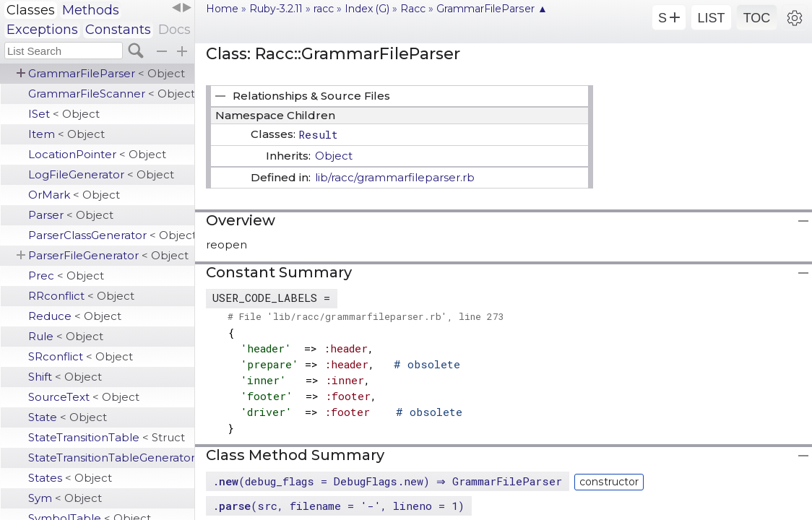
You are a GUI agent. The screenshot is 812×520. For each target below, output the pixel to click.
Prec (66, 276)
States (70, 478)
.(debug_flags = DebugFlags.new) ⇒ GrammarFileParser (389, 481)
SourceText (84, 397)
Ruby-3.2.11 (276, 9)
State (68, 417)
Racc (413, 9)
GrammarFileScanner (111, 94)
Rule (66, 336)
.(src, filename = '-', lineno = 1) (338, 506)
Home (222, 9)
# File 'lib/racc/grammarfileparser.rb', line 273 (366, 316)
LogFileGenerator (101, 174)
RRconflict (81, 296)
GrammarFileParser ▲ (492, 9)
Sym (65, 498)
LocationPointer (97, 154)
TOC (757, 18)
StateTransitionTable (107, 437)
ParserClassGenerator (111, 235)
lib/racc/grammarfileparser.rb (395, 177)
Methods (91, 10)
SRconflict (81, 356)
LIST (711, 18)
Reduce (75, 316)
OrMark (74, 195)
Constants (118, 30)
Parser (71, 215)
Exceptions (42, 30)
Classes (31, 10)
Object (334, 156)
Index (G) (367, 9)
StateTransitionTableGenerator (111, 458)
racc (324, 9)
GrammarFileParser (107, 73)
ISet (64, 114)
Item (66, 134)
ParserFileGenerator (108, 255)
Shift (65, 377)
